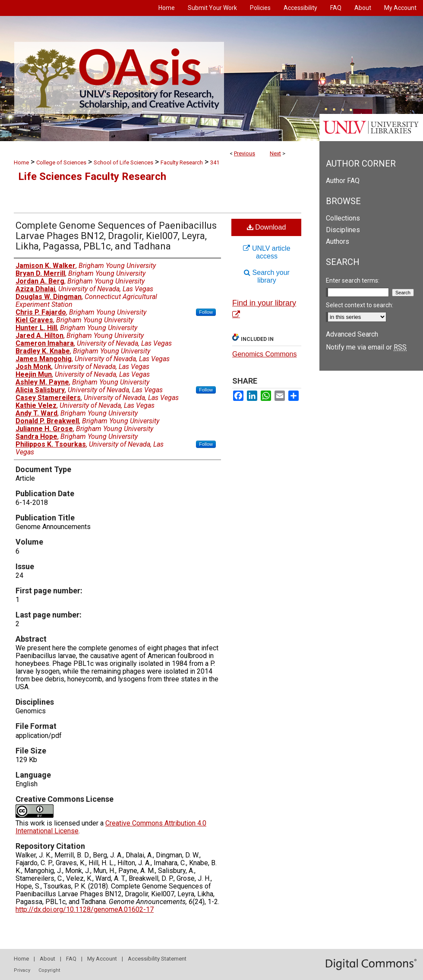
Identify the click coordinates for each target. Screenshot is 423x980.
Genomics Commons (264, 354)
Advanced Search (352, 334)
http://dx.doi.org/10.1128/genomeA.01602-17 (85, 909)
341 (215, 162)
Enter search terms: (353, 280)
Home (21, 162)
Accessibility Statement (157, 959)
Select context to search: (360, 305)
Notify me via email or (366, 347)
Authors (338, 241)
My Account (102, 959)
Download (267, 227)
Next (275, 153)
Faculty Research (182, 162)
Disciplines (343, 230)
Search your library (267, 276)
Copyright (49, 970)
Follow (206, 312)
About (47, 959)
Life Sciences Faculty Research (92, 176)
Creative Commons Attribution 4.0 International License (111, 827)
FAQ (71, 959)
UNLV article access (267, 252)
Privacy (22, 970)
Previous (245, 153)
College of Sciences (61, 162)
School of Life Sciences (123, 162)
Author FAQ (343, 181)
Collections (343, 218)
